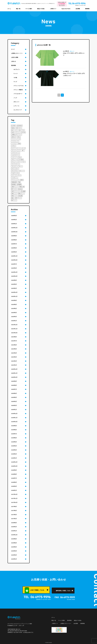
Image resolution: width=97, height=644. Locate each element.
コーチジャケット (15, 153)
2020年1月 (14, 410)
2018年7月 (14, 478)
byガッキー (19, 128)
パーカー (23, 162)
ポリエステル (14, 171)
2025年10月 (14, 232)
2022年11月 (14, 296)
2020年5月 (14, 397)
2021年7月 (14, 341)
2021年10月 (14, 333)
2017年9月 (14, 507)
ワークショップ (15, 180)
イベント (13, 139)
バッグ (15, 98)
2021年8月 (14, 337)
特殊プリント (21, 194)
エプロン (13, 146)
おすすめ (23, 132)
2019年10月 (14, 422)
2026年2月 (14, 220)
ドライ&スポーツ (18, 94)
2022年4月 (14, 317)
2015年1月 (14, 559)
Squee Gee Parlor (66, 9)
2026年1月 (14, 224)
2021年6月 (14, 345)
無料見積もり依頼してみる (63, 591)
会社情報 (78, 9)
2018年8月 (14, 474)
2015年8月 (14, 539)
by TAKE (13, 126)
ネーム (13, 162)
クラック (13, 150)
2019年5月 (14, 442)
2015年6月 (14, 543)
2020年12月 (14, 369)
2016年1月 (14, 531)
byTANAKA (20, 126)
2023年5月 (14, 280)
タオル (20, 157)
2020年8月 (14, 385)
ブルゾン (20, 166)
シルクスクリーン (15, 155)
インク (19, 139)
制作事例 (13, 184)
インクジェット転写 (16, 144)
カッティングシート (16, 148)
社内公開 (20, 196)
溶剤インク (14, 194)
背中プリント (18, 198)
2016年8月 (14, 523)
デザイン (13, 160)
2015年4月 (14, 551)
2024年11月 (14, 256)
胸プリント (14, 200)
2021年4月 (14, 353)
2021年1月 (14, 365)
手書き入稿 (22, 187)
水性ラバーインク (15, 191)
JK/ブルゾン (17, 69)
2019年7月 (14, 434)
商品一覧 (18, 9)
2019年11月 (14, 418)
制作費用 (19, 184)
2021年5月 (14, 349)
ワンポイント (14, 178)
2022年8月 (14, 304)
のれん (19, 137)
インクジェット (15, 141)
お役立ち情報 (15, 57)
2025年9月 (14, 236)
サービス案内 (29, 9)
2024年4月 (14, 268)
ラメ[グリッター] (15, 173)
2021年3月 (14, 357)
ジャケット (14, 157)
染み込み (20, 189)
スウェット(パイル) (18, 86)
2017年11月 (14, 498)
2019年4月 (14, 446)
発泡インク (14, 196)
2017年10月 (14, 502)
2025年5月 (14, 248)
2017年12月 (14, 494)
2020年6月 (14, 393)
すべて (13, 49)
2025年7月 (14, 244)
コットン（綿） (21, 150)
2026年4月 (14, 216)
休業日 (22, 180)
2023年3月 (14, 284)
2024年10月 (14, 260)
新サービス (14, 189)
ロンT (20, 175)
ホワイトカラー (15, 169)
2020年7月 (14, 389)
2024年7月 (14, 264)
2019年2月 (14, 454)
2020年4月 (14, 401)
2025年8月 (14, 240)
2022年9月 (14, 300)
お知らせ (14, 61)
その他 (15, 78)
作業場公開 (14, 182)
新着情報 (87, 9)
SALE (13, 132)
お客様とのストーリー (17, 53)
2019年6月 (14, 438)
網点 (13, 198)
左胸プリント (14, 187)
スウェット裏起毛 (18, 90)
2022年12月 (14, 292)
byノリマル (22, 130)
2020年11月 (14, 373)
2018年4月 (14, 486)
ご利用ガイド (53, 9)
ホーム (9, 9)
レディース (16, 106)
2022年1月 (14, 321)
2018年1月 (14, 490)
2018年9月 (14, 470)
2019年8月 (14, 430)
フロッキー (14, 166)
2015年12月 (14, 535)
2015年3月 (14, 555)
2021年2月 (14, 361)
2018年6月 (14, 482)
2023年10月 (14, 276)
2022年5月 (14, 313)
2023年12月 (14, 272)
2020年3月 (14, 405)
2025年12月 (14, 228)
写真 (19, 182)
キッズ (15, 82)
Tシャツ (16, 74)
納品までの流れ (41, 9)
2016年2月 (14, 527)
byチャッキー (15, 130)
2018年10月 (14, 466)
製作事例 (14, 65)
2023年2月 (14, 288)
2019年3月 (14, 450)
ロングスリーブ (18, 110)
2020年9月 (14, 381)
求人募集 (23, 191)
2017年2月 (14, 519)
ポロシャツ (16, 102)
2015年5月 (14, 547)
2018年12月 (14, 462)
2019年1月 (14, 458)
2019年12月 (14, 414)
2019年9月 (14, 426)
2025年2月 (14, 252)
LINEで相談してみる (34, 590)
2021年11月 (14, 329)
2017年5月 (14, 515)
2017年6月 (14, 511)
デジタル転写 (20, 160)
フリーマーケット (15, 164)
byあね (13, 128)
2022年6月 (14, 308)
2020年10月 (14, 377)
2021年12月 (14, 325)
